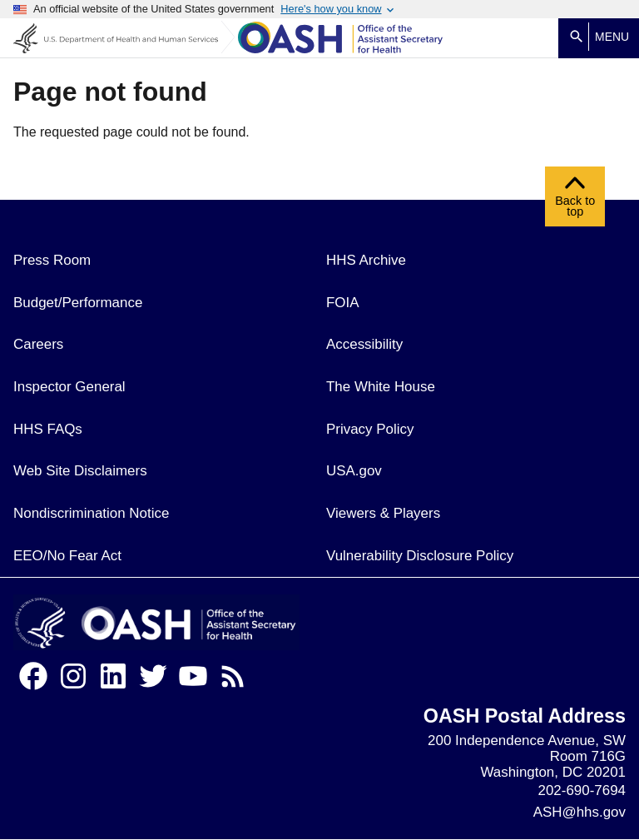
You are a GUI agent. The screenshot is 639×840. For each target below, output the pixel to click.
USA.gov (354, 471)
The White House (381, 387)
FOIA (343, 303)
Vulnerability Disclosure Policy (420, 556)
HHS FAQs (48, 429)
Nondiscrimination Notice (91, 513)
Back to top (575, 201)
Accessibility (364, 344)
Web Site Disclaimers (80, 471)
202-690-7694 (582, 790)
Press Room (52, 260)
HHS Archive (366, 260)
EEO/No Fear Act (67, 556)
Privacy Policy (370, 429)
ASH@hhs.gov (580, 812)
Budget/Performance (78, 303)
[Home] (340, 38)
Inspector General (69, 387)
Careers (38, 344)
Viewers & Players (383, 513)
